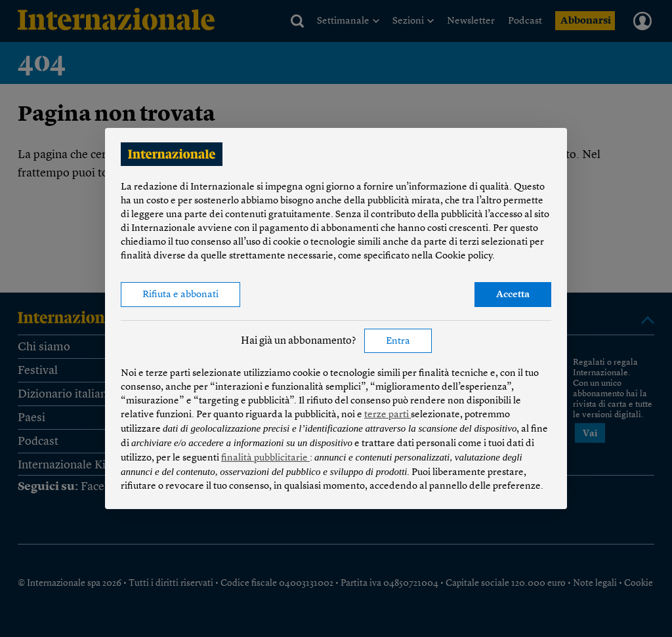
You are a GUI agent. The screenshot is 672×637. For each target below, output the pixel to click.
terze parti (388, 415)
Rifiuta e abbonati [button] (180, 295)
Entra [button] (398, 341)
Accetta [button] (513, 295)
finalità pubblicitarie (265, 458)
